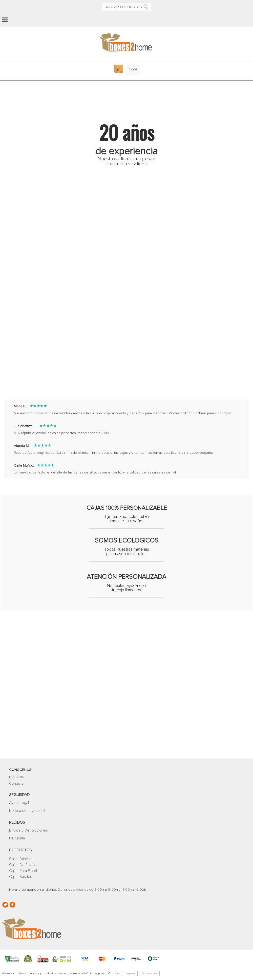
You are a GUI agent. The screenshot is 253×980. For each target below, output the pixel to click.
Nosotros (16, 767)
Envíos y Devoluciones (29, 821)
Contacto (16, 774)
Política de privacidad (27, 801)
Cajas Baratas (21, 867)
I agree (130, 974)
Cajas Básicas (21, 849)
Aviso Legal (19, 793)
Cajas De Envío (22, 855)
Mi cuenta (17, 829)
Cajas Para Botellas (25, 861)
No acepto (150, 974)
